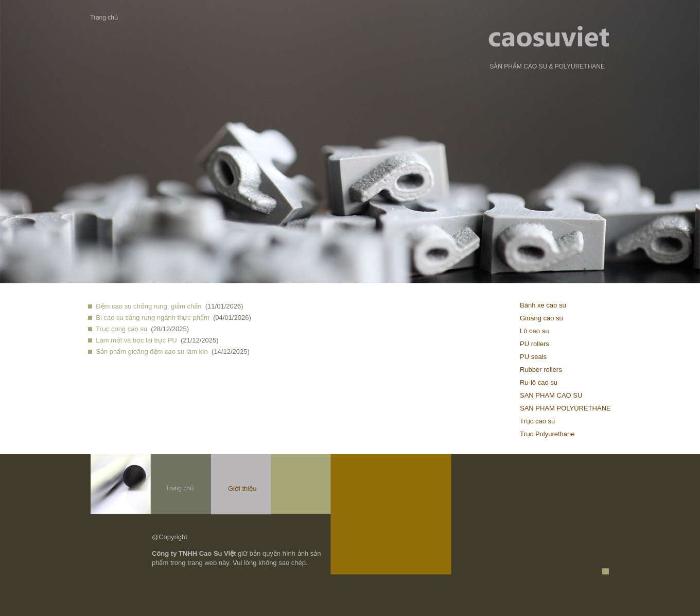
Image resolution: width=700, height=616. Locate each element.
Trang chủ (104, 18)
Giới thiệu (242, 489)
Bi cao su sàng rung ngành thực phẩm (153, 318)
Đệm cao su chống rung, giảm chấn (148, 306)
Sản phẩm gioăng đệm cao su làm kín (152, 352)
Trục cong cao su (121, 329)
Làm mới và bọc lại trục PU (136, 340)
